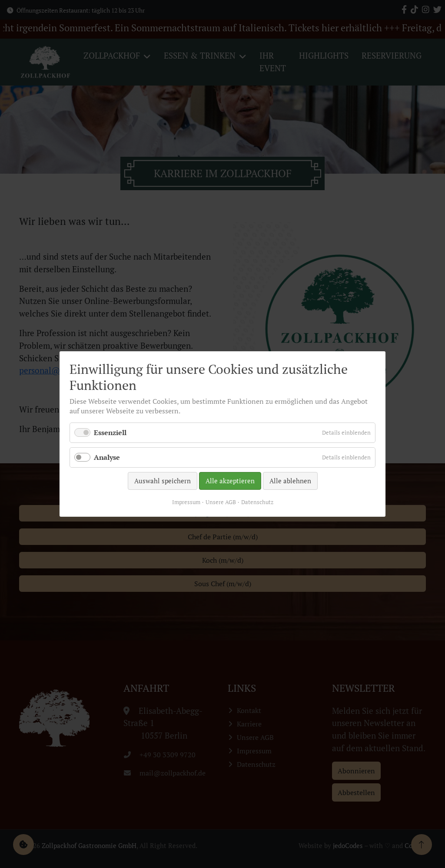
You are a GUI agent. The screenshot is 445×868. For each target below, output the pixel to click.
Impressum (186, 502)
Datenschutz (257, 502)
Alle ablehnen (290, 481)
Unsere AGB (221, 502)
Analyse (107, 457)
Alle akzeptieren (230, 481)
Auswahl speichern (163, 481)
